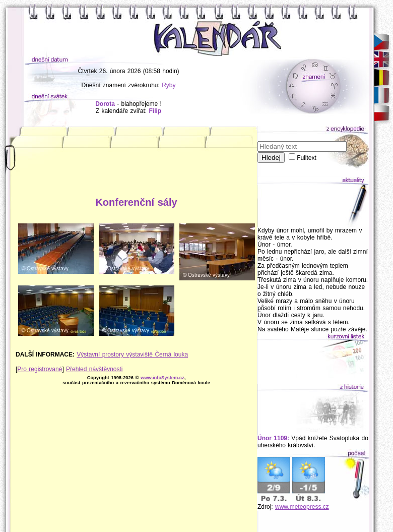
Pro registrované (40, 369)
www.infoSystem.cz (162, 378)
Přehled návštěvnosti (94, 369)
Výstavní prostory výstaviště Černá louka (132, 354)
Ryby (169, 85)
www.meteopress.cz (302, 507)
